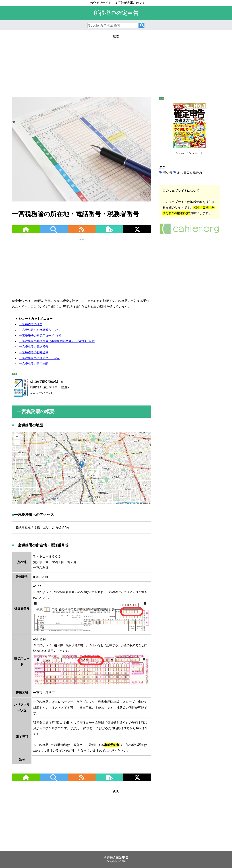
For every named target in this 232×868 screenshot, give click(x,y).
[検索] (142, 25)
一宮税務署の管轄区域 (34, 352)
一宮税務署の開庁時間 (34, 364)
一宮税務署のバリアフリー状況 (40, 358)
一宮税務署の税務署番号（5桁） (40, 330)
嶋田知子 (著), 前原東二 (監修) (40, 387)
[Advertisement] (116, 65)
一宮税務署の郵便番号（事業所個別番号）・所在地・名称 (57, 341)
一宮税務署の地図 (31, 324)
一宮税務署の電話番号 (34, 347)
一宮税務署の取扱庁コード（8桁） (42, 336)
